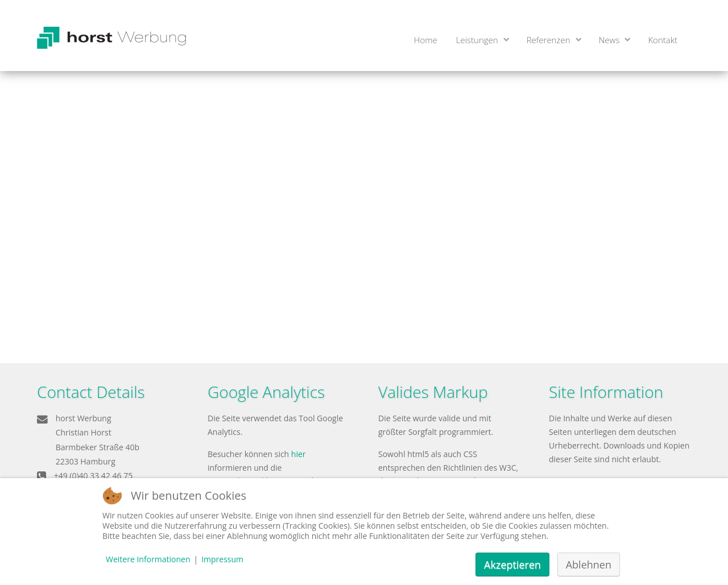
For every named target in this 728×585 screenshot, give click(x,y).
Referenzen (549, 40)
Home (426, 40)
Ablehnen (589, 565)
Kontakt (663, 40)
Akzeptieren (512, 565)
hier (299, 454)
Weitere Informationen (148, 559)
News (609, 40)
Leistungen (477, 40)
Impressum (222, 559)
